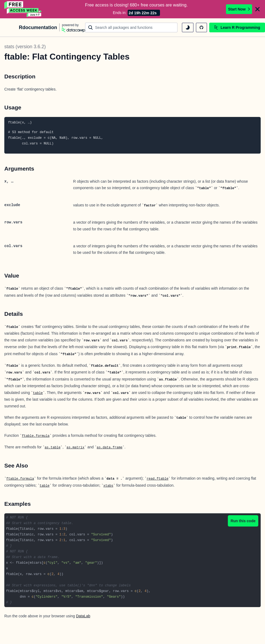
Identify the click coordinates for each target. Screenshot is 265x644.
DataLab (83, 615)
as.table (53, 447)
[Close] (257, 9)
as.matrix (75, 447)
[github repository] (201, 27)
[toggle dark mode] (188, 27)
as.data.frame (110, 447)
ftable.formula (36, 435)
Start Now (239, 9)
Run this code (243, 520)
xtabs (108, 485)
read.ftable (157, 478)
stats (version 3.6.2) (25, 46)
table (38, 393)
